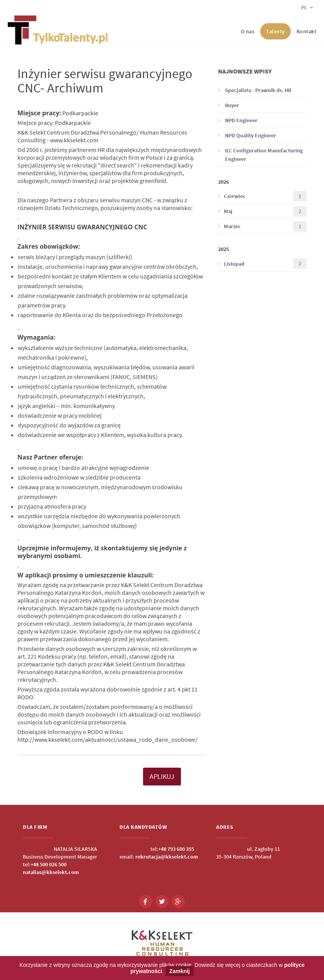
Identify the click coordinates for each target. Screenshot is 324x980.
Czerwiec (262, 196)
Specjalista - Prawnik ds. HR (255, 90)
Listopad (262, 264)
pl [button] (308, 8)
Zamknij (180, 971)
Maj (262, 211)
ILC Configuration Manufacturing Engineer (261, 155)
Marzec (262, 226)
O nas (248, 31)
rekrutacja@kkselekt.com (167, 857)
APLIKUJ (162, 776)
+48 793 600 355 (176, 849)
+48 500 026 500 (49, 864)
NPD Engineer (238, 120)
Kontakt (307, 31)
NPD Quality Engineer (247, 135)
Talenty (275, 31)
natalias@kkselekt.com (51, 872)
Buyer (229, 105)
